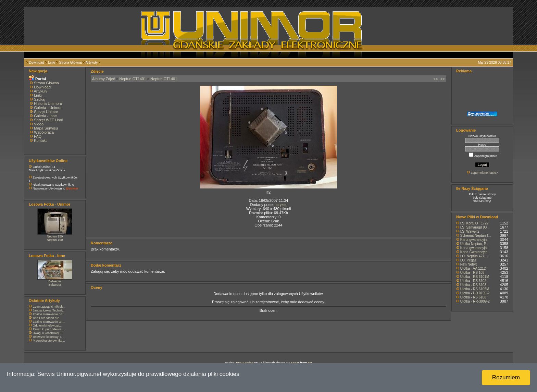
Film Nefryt (469, 264)
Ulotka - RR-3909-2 (475, 301)
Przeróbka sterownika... (49, 341)
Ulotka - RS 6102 (473, 281)
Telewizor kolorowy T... (48, 337)
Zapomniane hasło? (484, 173)
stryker (281, 205)
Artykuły (92, 63)
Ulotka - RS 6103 (473, 285)
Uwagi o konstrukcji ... (48, 333)
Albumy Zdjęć (104, 79)
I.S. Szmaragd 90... (475, 227)
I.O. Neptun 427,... (474, 256)
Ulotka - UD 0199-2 (475, 293)
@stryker (72, 188)
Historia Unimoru (48, 103)
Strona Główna (71, 63)
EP (310, 363)
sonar (295, 363)
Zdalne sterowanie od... (49, 314)
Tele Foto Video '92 (46, 318)
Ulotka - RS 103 (472, 273)
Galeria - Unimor (48, 108)
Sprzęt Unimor (46, 112)
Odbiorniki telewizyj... (47, 326)
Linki (52, 63)
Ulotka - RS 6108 (473, 297)
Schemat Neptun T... (476, 236)
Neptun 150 (55, 236)
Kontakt (40, 140)
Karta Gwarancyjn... (475, 252)
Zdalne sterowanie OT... (49, 322)
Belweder (55, 281)
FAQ (38, 136)
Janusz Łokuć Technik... (49, 310)
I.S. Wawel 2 (470, 231)
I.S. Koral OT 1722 (474, 223)
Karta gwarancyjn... (475, 240)
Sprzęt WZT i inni (48, 120)
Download (36, 63)
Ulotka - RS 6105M (475, 289)
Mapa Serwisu (46, 128)
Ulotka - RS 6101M (475, 277)
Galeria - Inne (45, 116)
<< (435, 79)
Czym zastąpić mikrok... (49, 307)
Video (39, 124)
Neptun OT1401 (133, 79)
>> (443, 79)
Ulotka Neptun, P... (474, 244)
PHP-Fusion (245, 363)
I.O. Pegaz (468, 260)
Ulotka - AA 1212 (473, 268)
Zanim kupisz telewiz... (48, 329)
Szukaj (40, 99)
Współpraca (44, 132)
